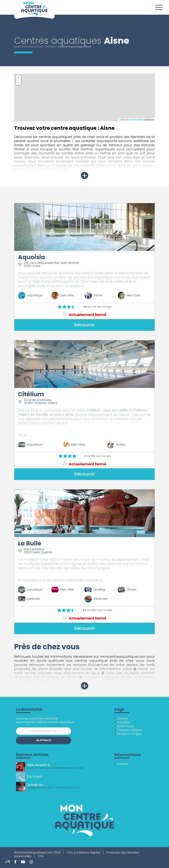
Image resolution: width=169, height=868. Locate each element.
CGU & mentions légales (84, 852)
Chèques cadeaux (130, 730)
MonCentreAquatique (29, 47)
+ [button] (18, 78)
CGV (42, 856)
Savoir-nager (126, 726)
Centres (51, 47)
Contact (123, 764)
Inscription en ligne (130, 734)
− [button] (18, 83)
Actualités (124, 722)
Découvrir (85, 325)
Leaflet (122, 120)
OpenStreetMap (136, 120)
